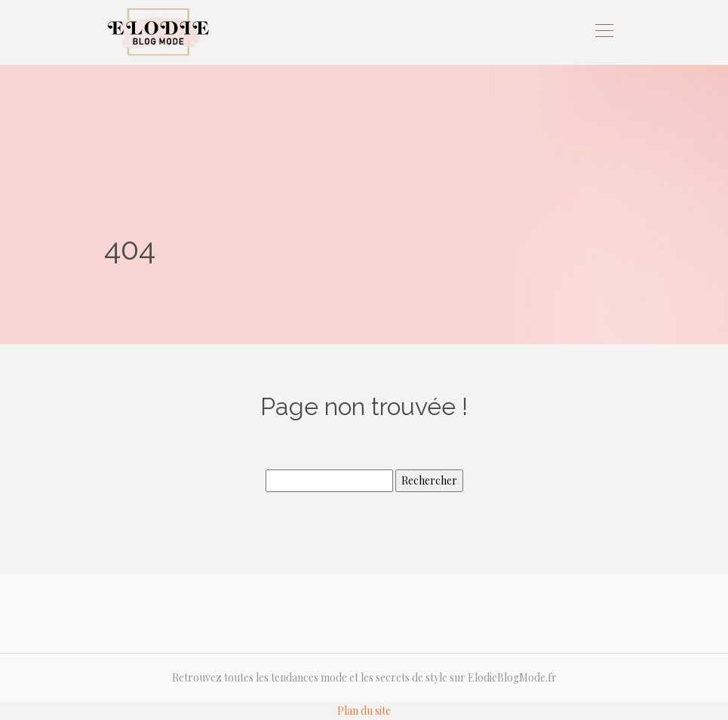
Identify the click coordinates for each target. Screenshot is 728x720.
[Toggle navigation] (604, 32)
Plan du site (364, 711)
